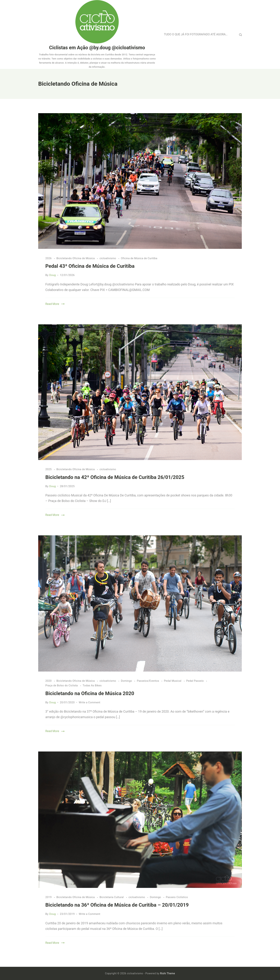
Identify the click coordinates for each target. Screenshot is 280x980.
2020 (49, 681)
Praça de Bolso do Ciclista (62, 685)
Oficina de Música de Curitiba (139, 258)
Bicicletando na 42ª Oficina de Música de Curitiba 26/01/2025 (115, 477)
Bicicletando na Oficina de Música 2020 (90, 693)
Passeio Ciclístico (177, 897)
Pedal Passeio (195, 681)
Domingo (127, 681)
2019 (49, 897)
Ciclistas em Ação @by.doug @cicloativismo (97, 48)
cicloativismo (108, 258)
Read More (52, 304)
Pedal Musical (173, 681)
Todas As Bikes (92, 685)
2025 (49, 469)
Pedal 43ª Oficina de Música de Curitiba (90, 266)
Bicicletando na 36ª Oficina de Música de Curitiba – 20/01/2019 (117, 905)
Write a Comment (90, 702)
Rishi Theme (168, 973)
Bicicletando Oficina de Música (76, 258)
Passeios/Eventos (148, 681)
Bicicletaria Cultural (112, 897)
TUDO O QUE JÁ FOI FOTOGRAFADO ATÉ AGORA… (196, 34)
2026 (49, 258)
